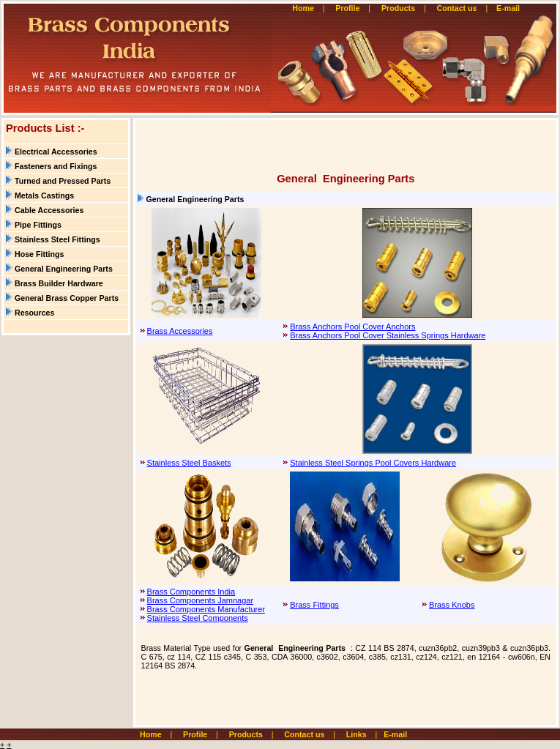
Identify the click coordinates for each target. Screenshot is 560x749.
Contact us (456, 8)
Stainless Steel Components (198, 618)
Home (303, 8)
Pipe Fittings (38, 225)
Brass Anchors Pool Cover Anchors (352, 327)
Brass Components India (191, 592)
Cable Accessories (49, 210)
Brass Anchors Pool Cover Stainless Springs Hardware (388, 335)
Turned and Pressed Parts (63, 181)
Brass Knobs (452, 605)
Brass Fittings (314, 605)
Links (356, 734)
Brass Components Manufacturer (206, 609)
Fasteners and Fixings (56, 166)
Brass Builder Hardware (59, 283)
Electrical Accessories (56, 152)
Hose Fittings (40, 254)
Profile (347, 8)
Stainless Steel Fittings (57, 239)
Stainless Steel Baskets (189, 463)
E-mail (509, 8)
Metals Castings (44, 195)
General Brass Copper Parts (67, 298)
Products (398, 8)
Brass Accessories (180, 331)
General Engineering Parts (64, 269)
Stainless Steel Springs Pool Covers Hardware (373, 463)
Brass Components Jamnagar (201, 600)
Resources (35, 313)
